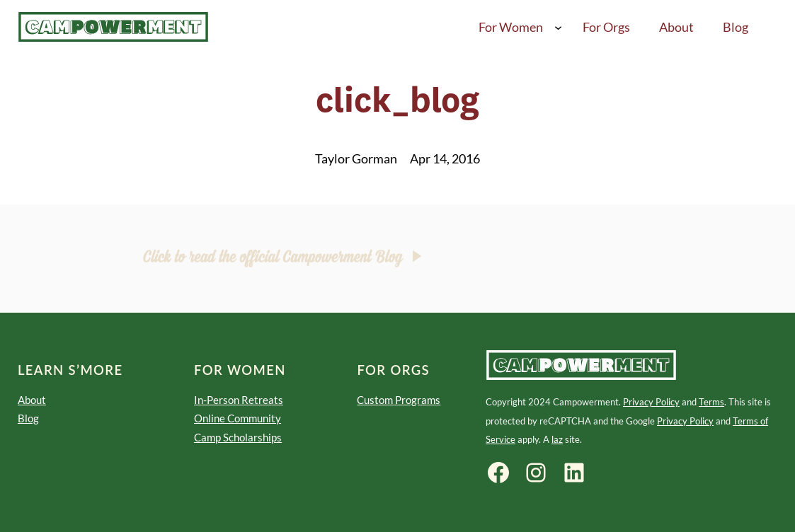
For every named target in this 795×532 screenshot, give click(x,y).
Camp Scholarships (238, 437)
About (32, 400)
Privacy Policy (651, 402)
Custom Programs (399, 400)
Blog (28, 418)
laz (557, 439)
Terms (711, 402)
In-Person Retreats (239, 400)
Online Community (238, 418)
